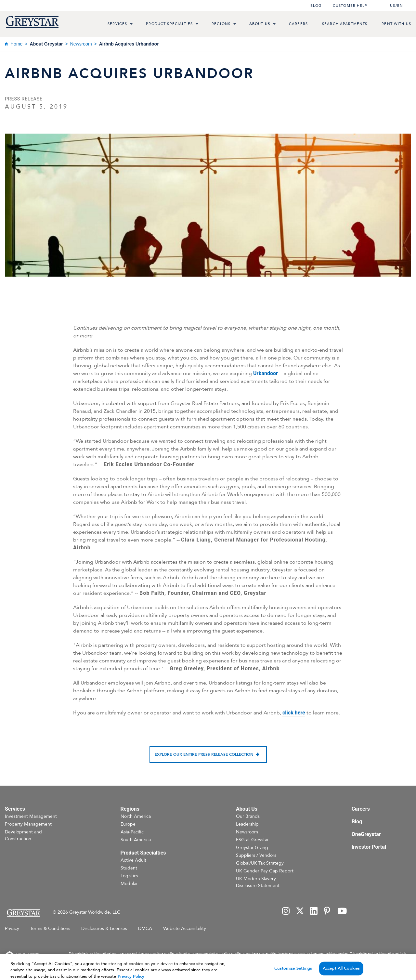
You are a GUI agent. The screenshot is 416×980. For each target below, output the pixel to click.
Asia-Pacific (132, 832)
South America (136, 840)
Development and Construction (23, 835)
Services (117, 24)
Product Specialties (169, 24)
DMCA (145, 928)
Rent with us (396, 24)
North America (136, 816)
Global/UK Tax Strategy (260, 863)
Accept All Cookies (341, 972)
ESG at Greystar (252, 840)
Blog (316, 6)
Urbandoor (266, 373)
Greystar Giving (252, 848)
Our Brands (248, 816)
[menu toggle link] (131, 25)
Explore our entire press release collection (204, 754)
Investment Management (31, 816)
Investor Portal (369, 847)
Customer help (350, 6)
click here (294, 713)
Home (16, 44)
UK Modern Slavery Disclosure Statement (258, 882)
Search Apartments (345, 24)
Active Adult (133, 860)
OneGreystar (366, 834)
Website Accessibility (185, 928)
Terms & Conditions (50, 928)
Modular (129, 884)
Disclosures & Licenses (104, 928)
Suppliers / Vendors (256, 855)
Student (129, 868)
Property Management (28, 824)
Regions (221, 24)
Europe (128, 824)
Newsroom (81, 44)
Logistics (129, 876)
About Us (260, 24)
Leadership (247, 824)
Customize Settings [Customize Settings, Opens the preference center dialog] (293, 972)
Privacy (12, 928)
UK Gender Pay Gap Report (265, 871)
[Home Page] (23, 913)
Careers (298, 24)
